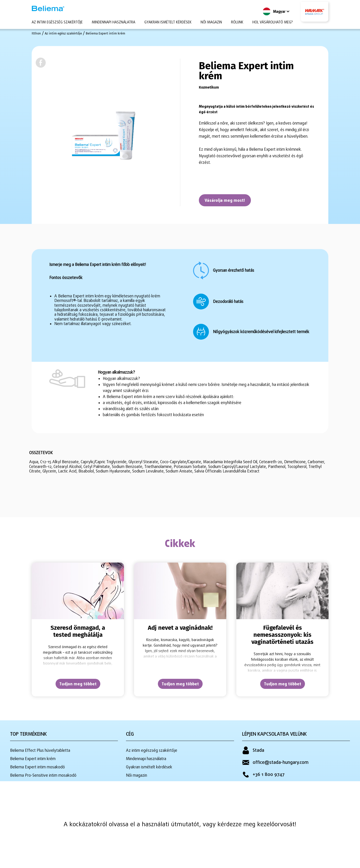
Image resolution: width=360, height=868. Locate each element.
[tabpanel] (78, 630)
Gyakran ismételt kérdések (168, 23)
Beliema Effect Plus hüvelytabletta (40, 752)
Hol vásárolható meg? (273, 23)
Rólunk (237, 23)
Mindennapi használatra (114, 23)
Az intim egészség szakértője (57, 23)
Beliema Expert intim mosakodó (37, 767)
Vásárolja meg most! (227, 201)
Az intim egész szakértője (65, 33)
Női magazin (211, 23)
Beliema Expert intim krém (111, 33)
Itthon (36, 33)
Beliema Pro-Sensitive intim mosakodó (43, 774)
